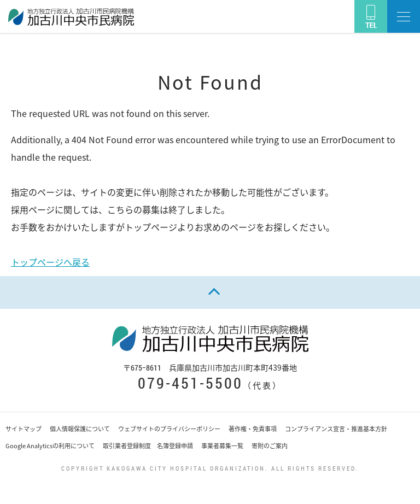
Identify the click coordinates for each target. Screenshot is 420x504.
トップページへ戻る (50, 262)
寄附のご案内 (270, 446)
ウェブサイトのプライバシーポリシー (169, 429)
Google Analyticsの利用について (50, 446)
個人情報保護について (80, 429)
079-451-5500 (190, 383)
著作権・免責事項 (253, 429)
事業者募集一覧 (222, 446)
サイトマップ (24, 429)
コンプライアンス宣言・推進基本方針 (336, 429)
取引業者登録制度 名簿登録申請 (148, 446)
